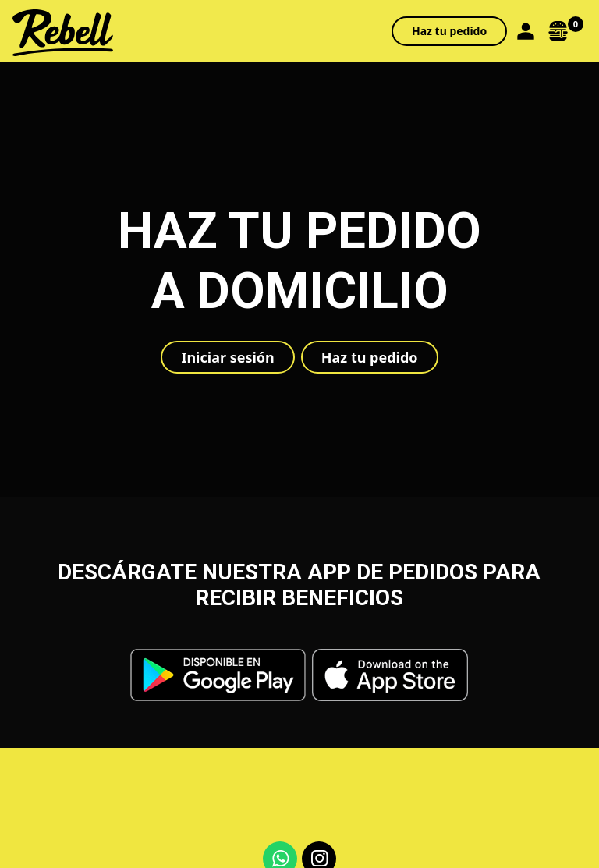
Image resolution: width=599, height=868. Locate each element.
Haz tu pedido (449, 31)
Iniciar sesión (227, 357)
